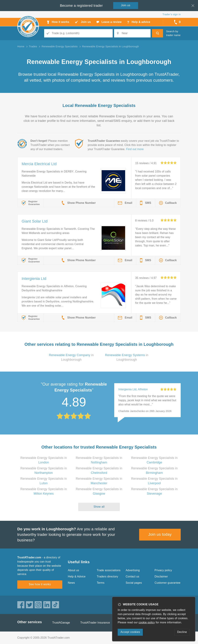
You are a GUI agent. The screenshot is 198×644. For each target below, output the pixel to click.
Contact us (132, 576)
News (71, 583)
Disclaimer (161, 576)
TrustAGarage (61, 623)
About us (73, 570)
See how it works (40, 584)
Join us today (160, 534)
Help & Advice (77, 576)
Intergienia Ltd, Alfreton (133, 389)
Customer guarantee (167, 583)
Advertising (133, 570)
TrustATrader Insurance (95, 623)
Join (126, 5)
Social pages (134, 583)
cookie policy (147, 622)
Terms (101, 583)
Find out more (135, 149)
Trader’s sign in (172, 14)
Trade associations (109, 570)
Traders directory (107, 576)
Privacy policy (163, 570)
